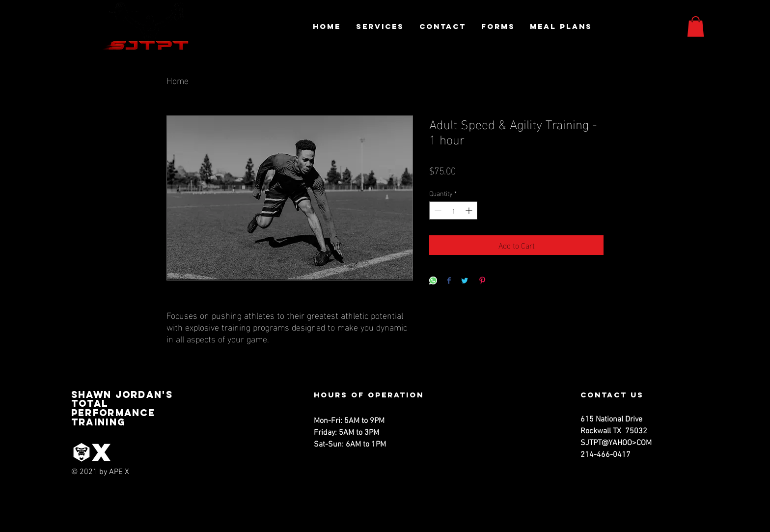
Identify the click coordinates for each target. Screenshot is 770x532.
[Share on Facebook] (449, 281)
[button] (696, 27)
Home (178, 80)
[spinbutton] (453, 210)
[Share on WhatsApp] (433, 281)
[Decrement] (437, 210)
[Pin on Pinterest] (482, 281)
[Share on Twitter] (465, 281)
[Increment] (470, 210)
